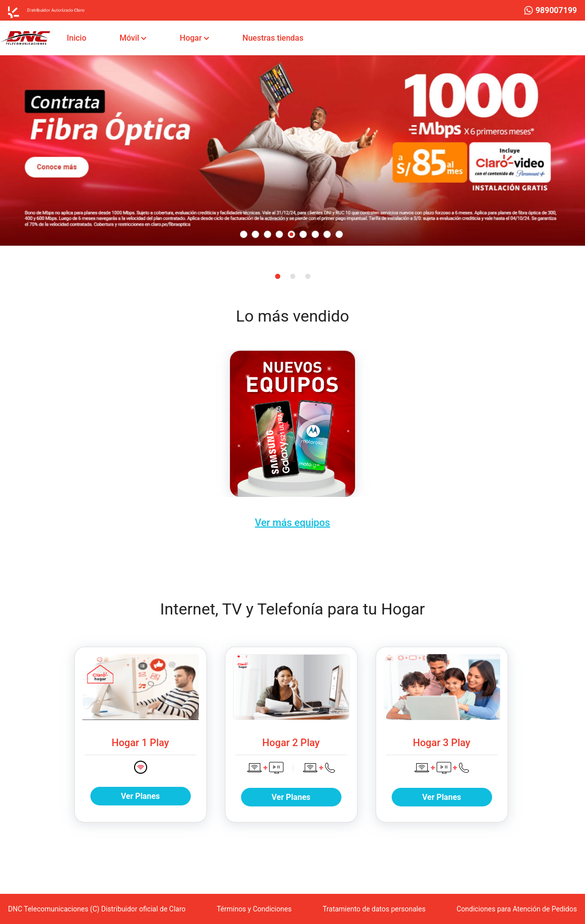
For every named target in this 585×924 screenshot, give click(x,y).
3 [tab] (308, 277)
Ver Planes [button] (141, 796)
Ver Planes (291, 797)
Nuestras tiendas (275, 38)
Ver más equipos (293, 523)
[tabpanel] (292, 150)
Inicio (79, 38)
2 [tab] (293, 277)
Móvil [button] (130, 38)
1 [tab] (278, 277)
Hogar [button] (192, 38)
